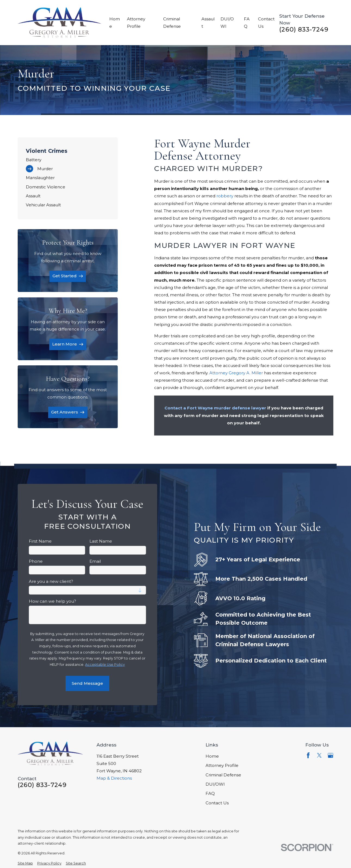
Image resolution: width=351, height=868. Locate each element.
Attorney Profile (222, 765)
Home (212, 756)
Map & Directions (114, 778)
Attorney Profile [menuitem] (136, 23)
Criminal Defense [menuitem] (172, 23)
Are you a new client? (51, 581)
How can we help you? (52, 601)
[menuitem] (68, 160)
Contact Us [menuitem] (266, 23)
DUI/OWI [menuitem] (227, 23)
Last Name (101, 541)
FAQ (210, 793)
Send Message (87, 683)
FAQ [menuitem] (247, 23)
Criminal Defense (223, 775)
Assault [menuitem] (208, 23)
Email (95, 561)
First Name (40, 541)
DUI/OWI (215, 784)
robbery (225, 196)
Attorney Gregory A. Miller (236, 373)
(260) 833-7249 (304, 30)
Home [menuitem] (115, 23)
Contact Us (217, 803)
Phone (36, 561)
